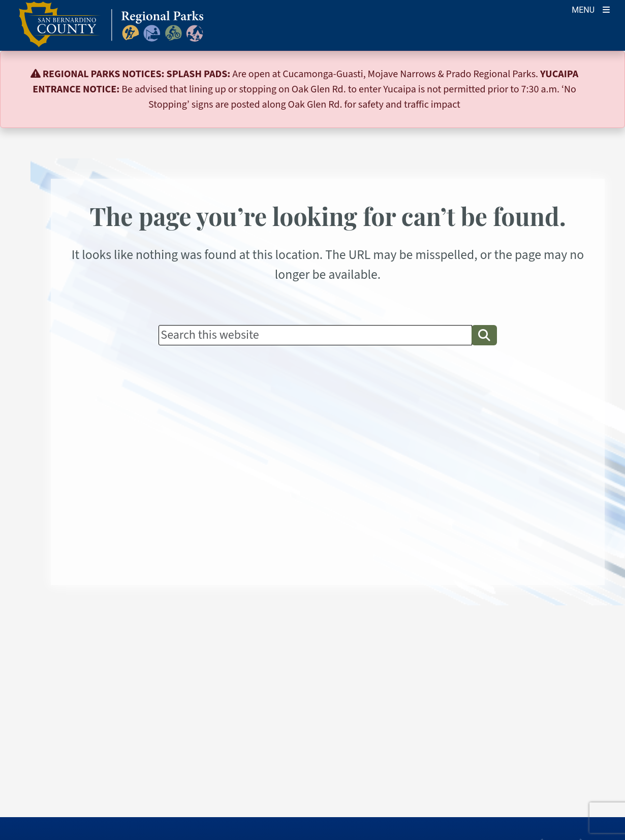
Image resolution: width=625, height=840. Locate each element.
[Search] (315, 335)
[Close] (602, 74)
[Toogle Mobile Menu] (591, 9)
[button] (484, 335)
